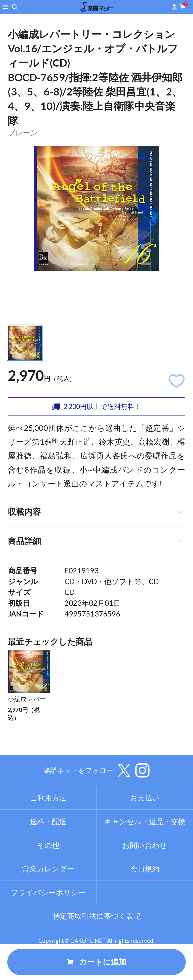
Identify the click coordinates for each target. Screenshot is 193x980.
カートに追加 (96, 962)
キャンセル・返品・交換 (145, 848)
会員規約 (145, 895)
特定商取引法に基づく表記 (97, 942)
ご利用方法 (48, 824)
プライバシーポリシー (48, 918)
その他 (48, 871)
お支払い (145, 824)
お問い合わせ (145, 871)
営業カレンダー (48, 895)
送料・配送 (48, 848)
